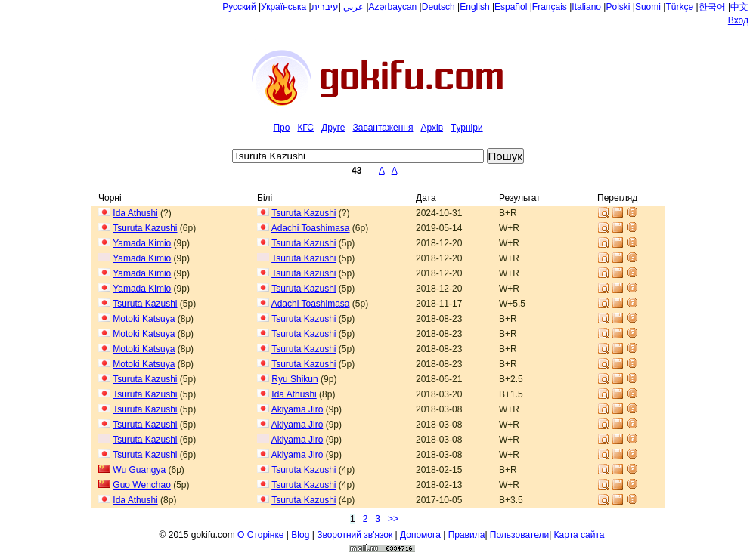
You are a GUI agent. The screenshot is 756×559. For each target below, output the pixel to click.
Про (281, 128)
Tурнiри (467, 128)
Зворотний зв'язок (355, 535)
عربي (353, 7)
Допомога (420, 535)
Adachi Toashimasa (311, 228)
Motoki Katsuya (144, 319)
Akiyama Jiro (297, 409)
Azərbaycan (393, 7)
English (474, 7)
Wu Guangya (139, 470)
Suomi (648, 7)
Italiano (586, 7)
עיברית (325, 7)
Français (550, 7)
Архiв (432, 128)
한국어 (712, 7)
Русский (239, 7)
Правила (467, 535)
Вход (738, 20)
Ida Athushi (135, 213)
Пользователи (519, 535)
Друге (333, 128)
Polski (618, 7)
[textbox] (358, 156)
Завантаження (383, 128)
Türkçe (679, 7)
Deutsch (438, 7)
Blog (300, 535)
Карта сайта (579, 535)
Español (511, 7)
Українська (283, 7)
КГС (305, 128)
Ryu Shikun (294, 379)
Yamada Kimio (142, 243)
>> (393, 519)
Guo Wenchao (142, 485)
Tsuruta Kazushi (304, 213)
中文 (739, 7)
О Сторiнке (260, 535)
